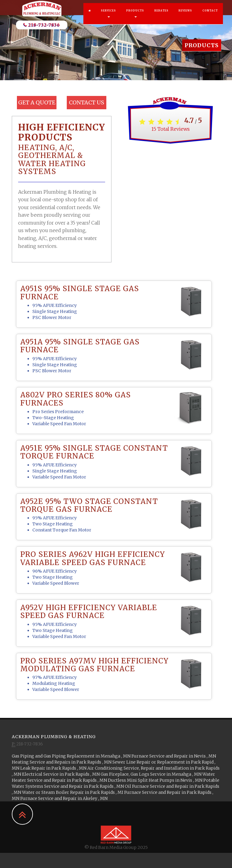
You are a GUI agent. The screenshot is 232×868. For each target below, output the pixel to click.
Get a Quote (37, 102)
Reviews (185, 17)
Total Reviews (171, 129)
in (72, 756)
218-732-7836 (42, 31)
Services (108, 19)
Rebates (161, 17)
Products (135, 19)
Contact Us (87, 102)
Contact (210, 17)
